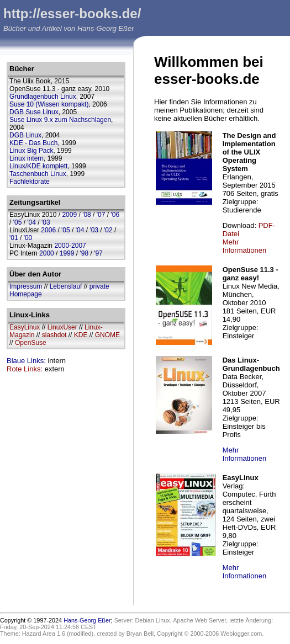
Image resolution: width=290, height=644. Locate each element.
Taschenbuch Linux (38, 174)
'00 (28, 238)
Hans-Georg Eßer (87, 620)
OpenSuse (31, 343)
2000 (47, 253)
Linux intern (27, 158)
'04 (31, 222)
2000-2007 (70, 246)
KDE (81, 335)
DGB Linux (25, 135)
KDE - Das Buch (33, 143)
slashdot (54, 335)
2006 (48, 230)
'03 (46, 222)
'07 (101, 215)
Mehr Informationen (245, 246)
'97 (98, 253)
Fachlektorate (30, 182)
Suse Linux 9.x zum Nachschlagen (60, 120)
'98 (84, 253)
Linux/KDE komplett (38, 166)
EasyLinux (25, 327)
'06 (115, 215)
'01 (14, 238)
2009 (69, 215)
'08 (87, 215)
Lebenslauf (66, 286)
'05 (18, 222)
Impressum (26, 286)
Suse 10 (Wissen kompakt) (49, 104)
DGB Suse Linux (34, 112)
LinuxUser (62, 327)
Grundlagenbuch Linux (43, 97)
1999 (67, 253)
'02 (108, 230)
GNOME (107, 335)
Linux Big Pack (31, 151)
